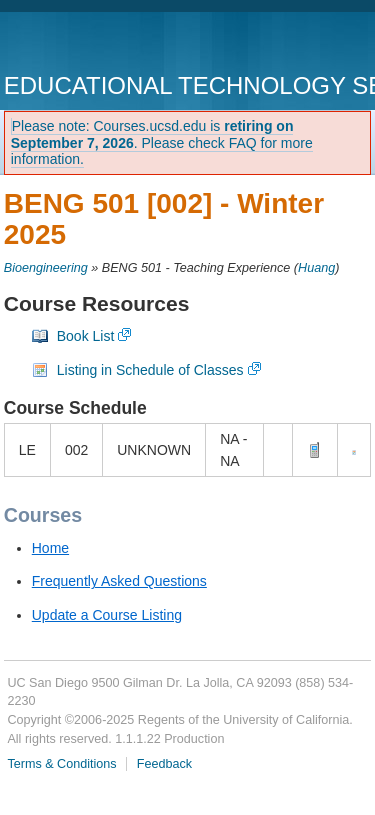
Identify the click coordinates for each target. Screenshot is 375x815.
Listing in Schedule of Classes (150, 370)
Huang (316, 268)
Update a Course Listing (107, 615)
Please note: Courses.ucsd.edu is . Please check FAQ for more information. (162, 143)
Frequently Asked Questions (119, 581)
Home (50, 548)
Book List (86, 336)
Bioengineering (46, 268)
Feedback (164, 764)
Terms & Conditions (61, 764)
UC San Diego (118, 44)
